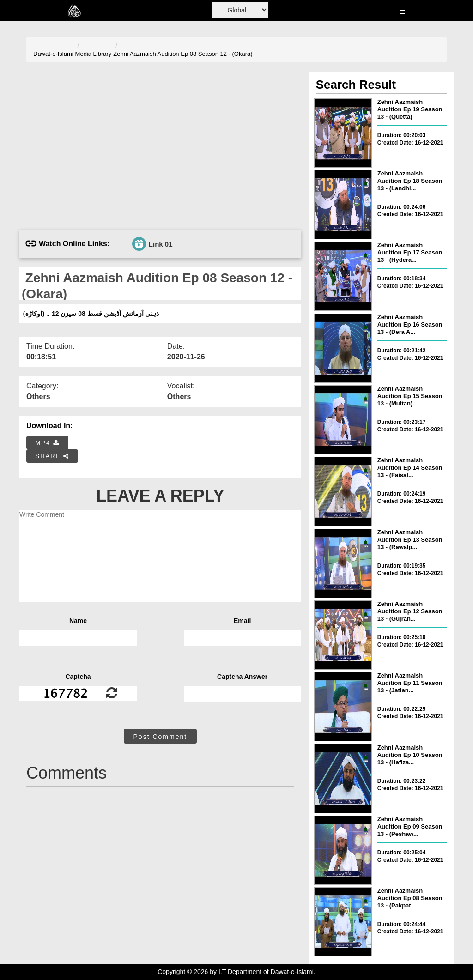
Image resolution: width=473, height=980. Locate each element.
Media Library (94, 54)
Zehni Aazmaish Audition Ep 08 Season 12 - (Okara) (183, 54)
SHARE (52, 456)
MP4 (48, 443)
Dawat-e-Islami (53, 54)
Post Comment (161, 737)
